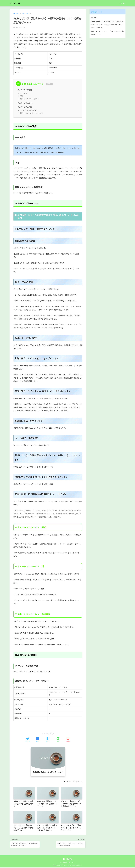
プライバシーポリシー (67, 863)
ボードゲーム (78, 781)
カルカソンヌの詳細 (25, 107)
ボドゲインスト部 (20, 3)
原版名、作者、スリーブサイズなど (31, 113)
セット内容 (23, 93)
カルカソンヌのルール (26, 103)
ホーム (122, 3)
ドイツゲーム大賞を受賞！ (28, 110)
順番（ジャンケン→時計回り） (30, 98)
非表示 (50, 84)
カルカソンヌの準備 (25, 89)
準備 (21, 96)
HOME (67, 860)
